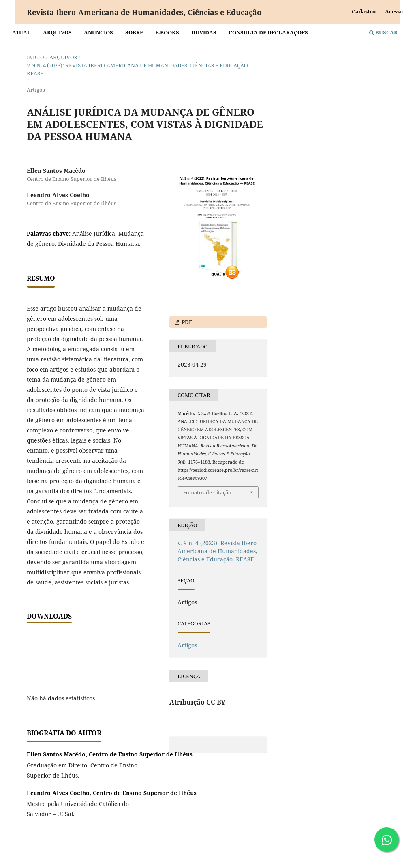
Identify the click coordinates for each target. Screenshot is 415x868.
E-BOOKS (167, 32)
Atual (21, 32)
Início (35, 57)
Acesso (394, 11)
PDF (186, 322)
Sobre (134, 32)
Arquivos (57, 32)
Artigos (187, 645)
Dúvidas (204, 32)
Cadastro (364, 11)
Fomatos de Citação (207, 492)
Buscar (383, 32)
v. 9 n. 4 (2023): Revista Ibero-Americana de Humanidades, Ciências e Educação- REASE (138, 69)
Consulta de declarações (268, 32)
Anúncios (98, 32)
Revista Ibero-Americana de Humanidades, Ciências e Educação (144, 12)
